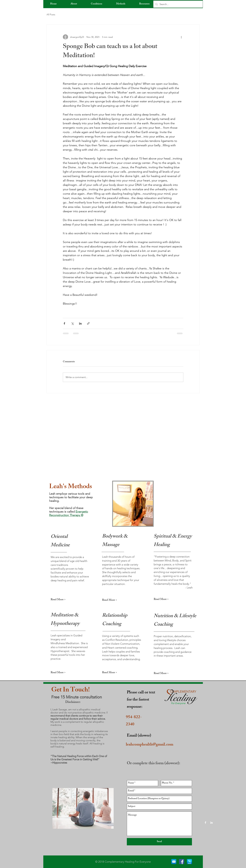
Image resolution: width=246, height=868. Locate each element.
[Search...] (178, 4)
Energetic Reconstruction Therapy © (69, 513)
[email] (174, 862)
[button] (74, 4)
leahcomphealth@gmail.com (150, 745)
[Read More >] (62, 600)
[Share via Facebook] (64, 323)
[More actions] (181, 37)
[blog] (189, 862)
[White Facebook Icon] (205, 823)
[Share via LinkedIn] (80, 323)
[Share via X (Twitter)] (72, 323)
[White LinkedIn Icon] (211, 823)
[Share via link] (88, 323)
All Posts (51, 14)
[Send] (159, 842)
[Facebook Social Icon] (182, 862)
